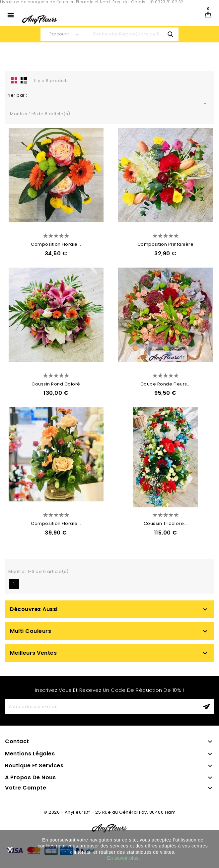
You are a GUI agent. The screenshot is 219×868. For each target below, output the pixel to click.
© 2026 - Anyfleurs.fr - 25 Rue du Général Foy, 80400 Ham (110, 812)
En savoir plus (123, 858)
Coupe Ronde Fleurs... (166, 384)
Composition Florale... (56, 244)
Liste (24, 80)
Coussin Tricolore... (166, 523)
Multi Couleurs (31, 631)
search (170, 34)
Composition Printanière (166, 244)
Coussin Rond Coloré (56, 384)
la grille (14, 80)
